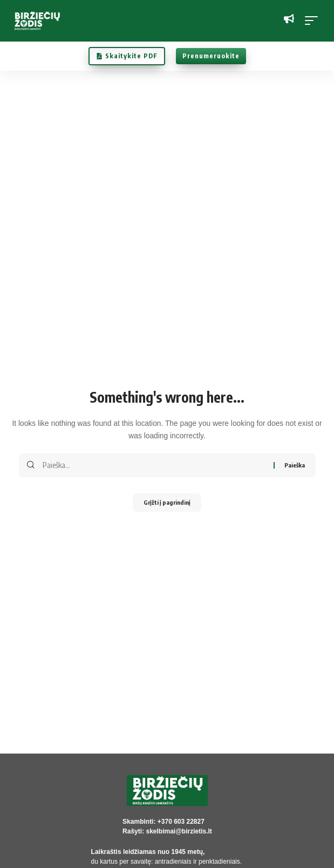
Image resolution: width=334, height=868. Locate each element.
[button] (314, 21)
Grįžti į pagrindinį (167, 502)
